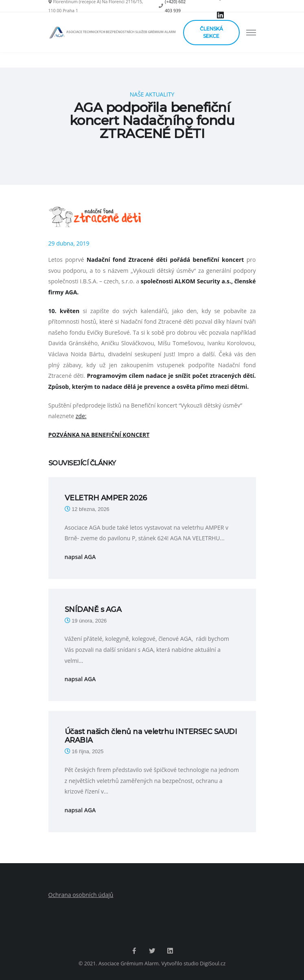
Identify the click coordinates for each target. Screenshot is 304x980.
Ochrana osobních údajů (81, 895)
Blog (157, 147)
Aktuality (179, 147)
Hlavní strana (130, 147)
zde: (81, 416)
